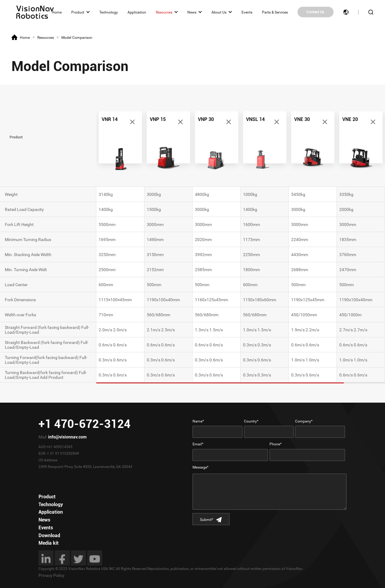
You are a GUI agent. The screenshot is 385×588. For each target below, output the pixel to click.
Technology (109, 12)
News (192, 12)
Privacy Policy (51, 575)
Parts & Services (275, 12)
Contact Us (315, 12)
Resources (164, 12)
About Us (219, 12)
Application (137, 12)
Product (78, 12)
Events (247, 12)
